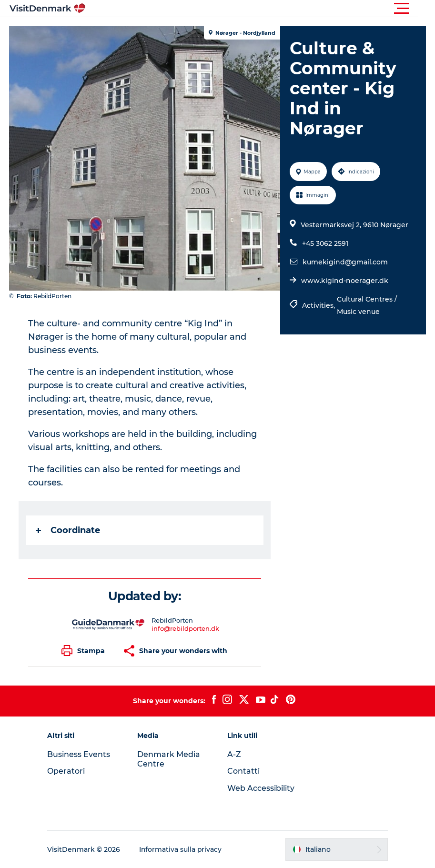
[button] (260, 9)
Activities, (319, 305)
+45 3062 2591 (325, 243)
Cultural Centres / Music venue (366, 305)
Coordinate (68, 530)
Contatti (243, 771)
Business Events (81, 754)
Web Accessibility (261, 788)
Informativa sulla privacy (183, 849)
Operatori (68, 771)
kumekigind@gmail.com (345, 262)
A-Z (234, 754)
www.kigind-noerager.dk (344, 281)
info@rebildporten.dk (185, 628)
